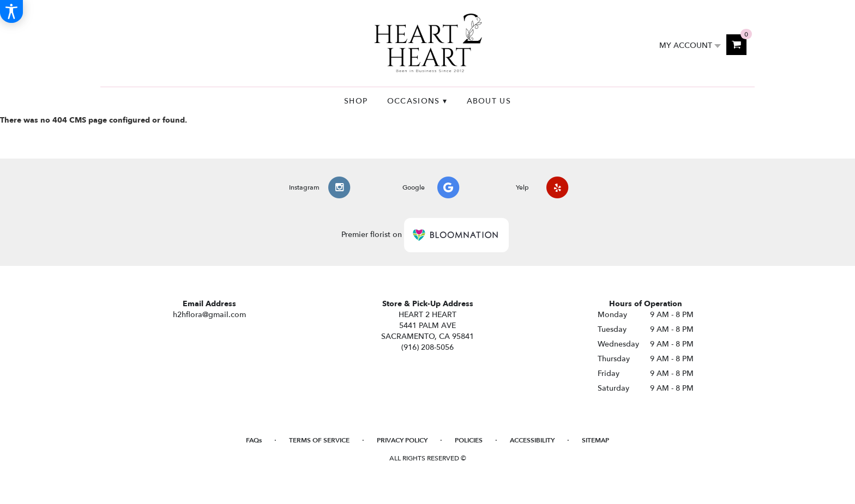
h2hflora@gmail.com (209, 315)
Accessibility (532, 440)
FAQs (254, 440)
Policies (469, 440)
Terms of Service (319, 440)
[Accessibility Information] (11, 11)
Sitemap (595, 440)
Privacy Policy (402, 440)
